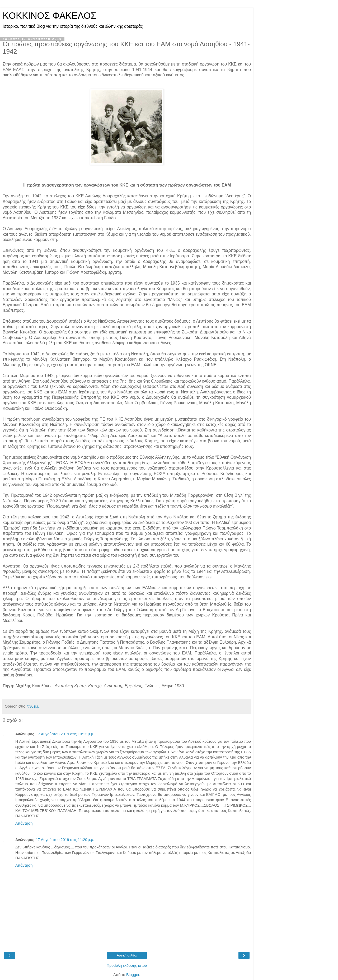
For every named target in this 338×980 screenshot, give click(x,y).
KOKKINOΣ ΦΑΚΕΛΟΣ (50, 16)
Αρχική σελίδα (127, 955)
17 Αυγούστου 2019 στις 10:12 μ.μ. (65, 734)
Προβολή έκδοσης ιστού (127, 965)
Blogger (133, 975)
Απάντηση (24, 823)
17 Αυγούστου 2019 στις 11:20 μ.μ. (65, 840)
